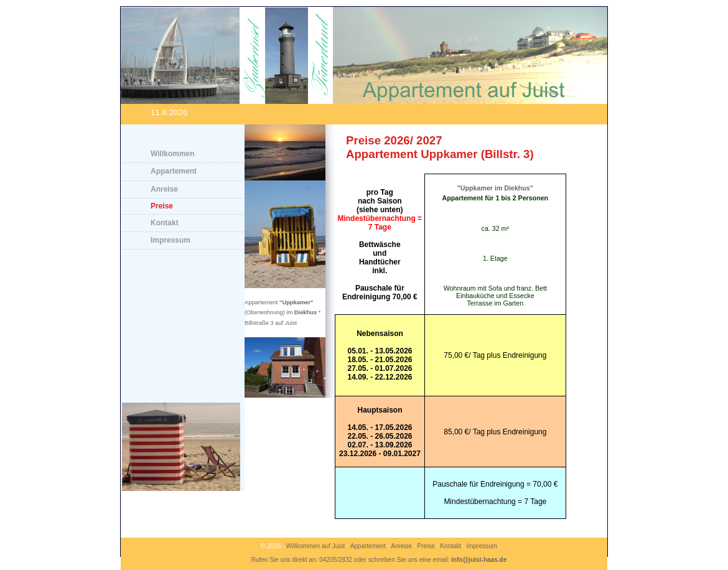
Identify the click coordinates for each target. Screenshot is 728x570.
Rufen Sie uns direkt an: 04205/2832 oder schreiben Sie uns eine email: (379, 560)
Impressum (170, 240)
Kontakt (165, 223)
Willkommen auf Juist (315, 546)
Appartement (174, 171)
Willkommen (173, 154)
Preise (162, 206)
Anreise (164, 189)
